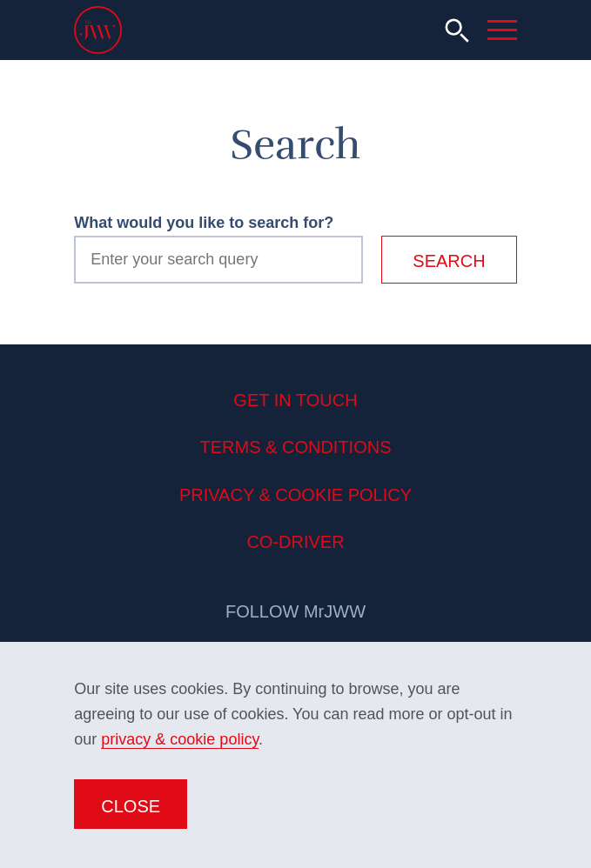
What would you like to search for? (204, 223)
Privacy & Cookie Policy (295, 495)
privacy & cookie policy (180, 739)
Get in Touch (295, 400)
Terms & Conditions (295, 447)
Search (449, 261)
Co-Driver (295, 542)
